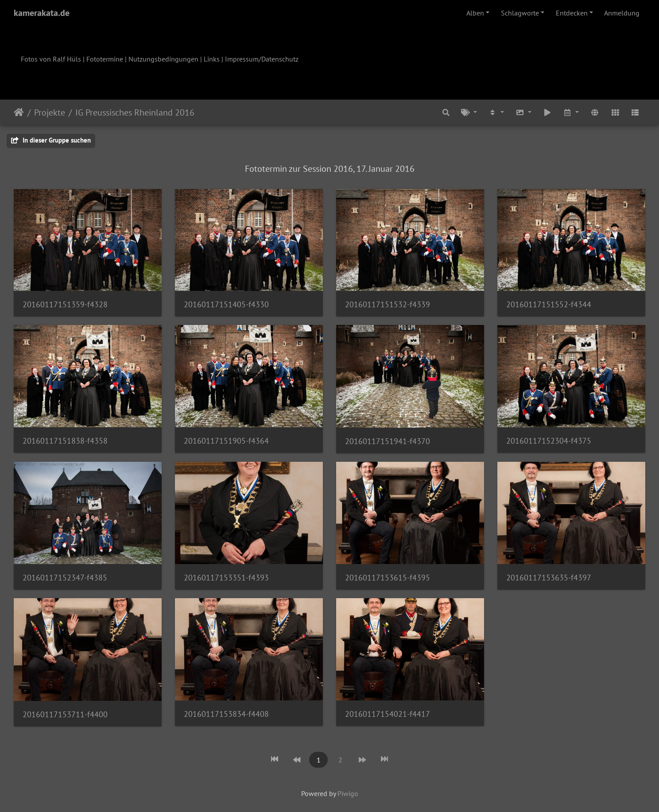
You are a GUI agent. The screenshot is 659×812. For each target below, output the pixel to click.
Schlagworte (520, 13)
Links (212, 59)
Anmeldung (622, 13)
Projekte (50, 112)
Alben (475, 13)
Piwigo (348, 793)
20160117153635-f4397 (549, 578)
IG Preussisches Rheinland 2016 (135, 112)
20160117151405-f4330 (226, 304)
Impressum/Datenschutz (262, 59)
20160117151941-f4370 (388, 441)
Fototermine (105, 59)
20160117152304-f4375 (549, 441)
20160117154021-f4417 (388, 714)
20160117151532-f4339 (388, 304)
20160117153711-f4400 (65, 714)
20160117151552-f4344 (549, 304)
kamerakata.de (42, 13)
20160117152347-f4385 (65, 578)
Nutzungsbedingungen (163, 59)
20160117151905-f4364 (226, 441)
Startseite (19, 112)
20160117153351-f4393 (226, 578)
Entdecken (572, 13)
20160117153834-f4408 (226, 714)
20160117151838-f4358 (65, 441)
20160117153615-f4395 (388, 578)
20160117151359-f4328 (65, 304)
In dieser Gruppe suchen (51, 140)
